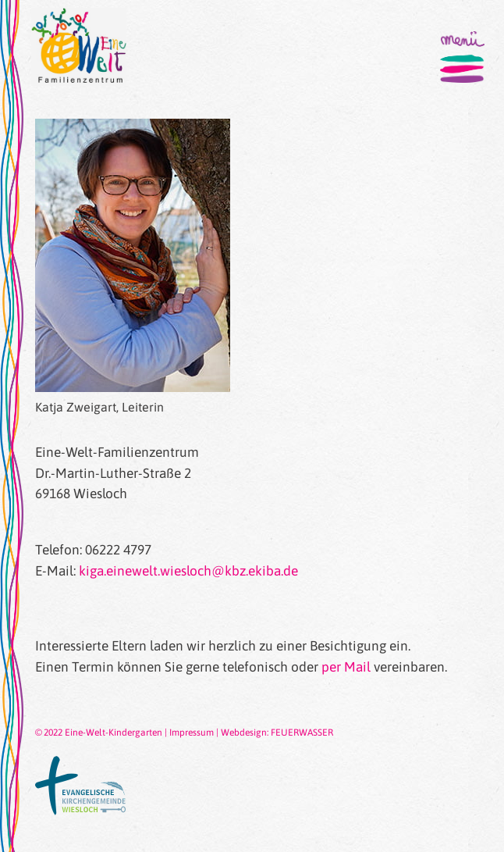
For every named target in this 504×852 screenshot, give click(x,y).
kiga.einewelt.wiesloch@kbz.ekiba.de (188, 571)
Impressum (192, 733)
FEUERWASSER (302, 733)
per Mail (346, 667)
